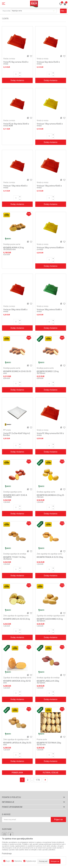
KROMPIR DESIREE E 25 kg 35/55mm (48, 372)
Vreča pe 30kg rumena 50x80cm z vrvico (50, 249)
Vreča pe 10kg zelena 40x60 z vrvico (49, 187)
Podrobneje (7, 854)
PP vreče (7, 430)
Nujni (8, 861)
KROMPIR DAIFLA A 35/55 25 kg (17, 619)
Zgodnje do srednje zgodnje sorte (51, 616)
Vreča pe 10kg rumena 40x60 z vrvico (50, 125)
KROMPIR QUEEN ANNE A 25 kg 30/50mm (50, 620)
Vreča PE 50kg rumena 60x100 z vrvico (50, 434)
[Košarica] (65, 4)
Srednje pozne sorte (12, 244)
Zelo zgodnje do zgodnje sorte (49, 554)
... (32, 780)
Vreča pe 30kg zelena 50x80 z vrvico (49, 310)
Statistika (18, 861)
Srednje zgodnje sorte (13, 492)
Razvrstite (6, 11)
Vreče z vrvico (9, 59)
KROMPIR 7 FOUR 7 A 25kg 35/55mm (14, 558)
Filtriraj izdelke (51, 773)
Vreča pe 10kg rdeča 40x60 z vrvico (15, 187)
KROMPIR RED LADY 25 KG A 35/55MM (15, 496)
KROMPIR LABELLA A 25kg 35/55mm (48, 682)
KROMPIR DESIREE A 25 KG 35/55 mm (17, 372)
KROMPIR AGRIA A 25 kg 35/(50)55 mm (14, 249)
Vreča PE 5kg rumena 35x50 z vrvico (16, 63)
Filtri (63, 11)
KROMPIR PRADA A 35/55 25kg (50, 557)
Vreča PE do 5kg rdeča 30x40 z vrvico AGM (16, 125)
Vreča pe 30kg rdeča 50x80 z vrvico (15, 310)
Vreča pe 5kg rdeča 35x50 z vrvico (48, 63)
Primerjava (17, 773)
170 (38, 780)
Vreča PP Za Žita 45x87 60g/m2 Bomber (17, 434)
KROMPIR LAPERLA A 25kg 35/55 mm (17, 744)
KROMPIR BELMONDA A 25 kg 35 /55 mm (50, 496)
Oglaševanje (31, 861)
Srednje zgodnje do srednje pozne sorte (15, 555)
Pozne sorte (42, 739)
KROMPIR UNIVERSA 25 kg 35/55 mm (17, 682)
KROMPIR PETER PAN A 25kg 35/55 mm (49, 744)
